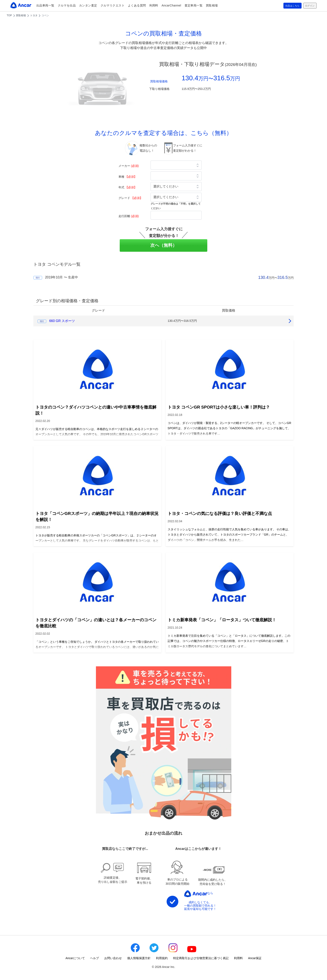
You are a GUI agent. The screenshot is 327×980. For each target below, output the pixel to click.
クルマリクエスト (113, 5)
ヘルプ (94, 958)
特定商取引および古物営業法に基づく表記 (201, 958)
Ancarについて (75, 958)
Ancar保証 (255, 958)
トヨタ (34, 15)
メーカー (129, 166)
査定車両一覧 (194, 5)
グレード (131, 198)
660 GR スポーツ (62, 321)
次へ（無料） (164, 245)
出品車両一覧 (45, 5)
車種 (128, 177)
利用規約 (162, 958)
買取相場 (212, 5)
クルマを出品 (67, 5)
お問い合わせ (113, 958)
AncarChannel (171, 5)
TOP (9, 15)
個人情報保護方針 (139, 958)
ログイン (308, 6)
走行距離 (129, 216)
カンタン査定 (88, 5)
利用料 (154, 5)
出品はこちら (288, 6)
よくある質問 (137, 5)
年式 (128, 187)
